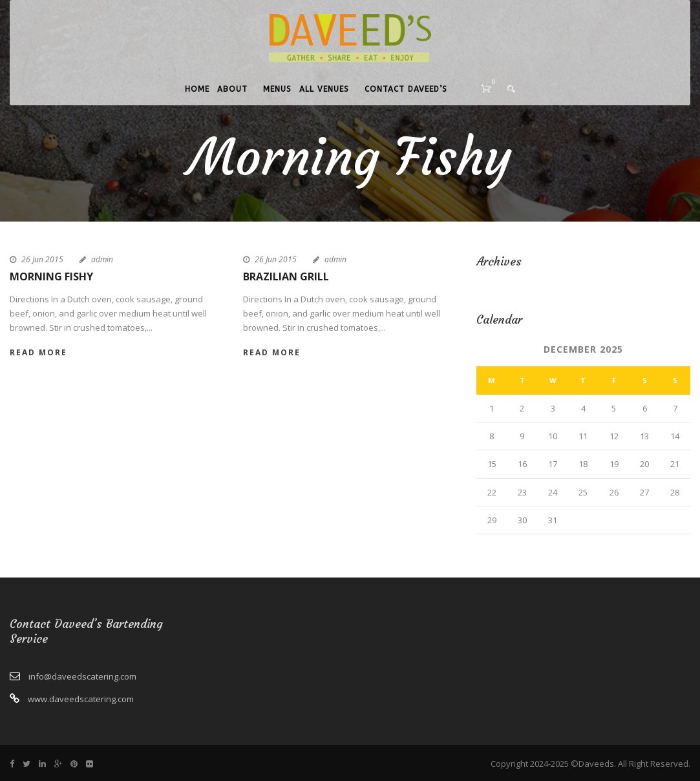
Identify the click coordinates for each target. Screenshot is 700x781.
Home (197, 89)
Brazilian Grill (286, 276)
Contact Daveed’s (406, 89)
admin (102, 259)
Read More (38, 352)
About (232, 89)
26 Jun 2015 (42, 259)
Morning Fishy (51, 276)
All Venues (324, 89)
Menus (277, 89)
